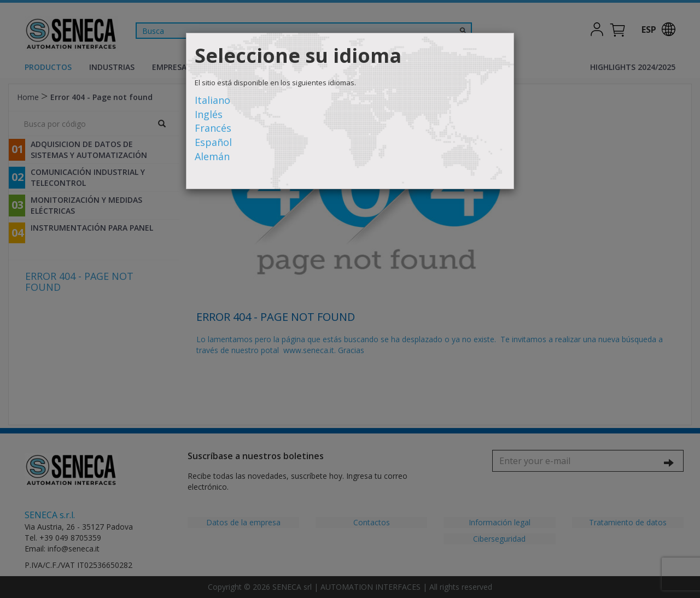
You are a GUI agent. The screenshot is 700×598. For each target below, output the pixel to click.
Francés (213, 128)
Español (213, 142)
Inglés (209, 114)
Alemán (212, 156)
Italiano (212, 100)
